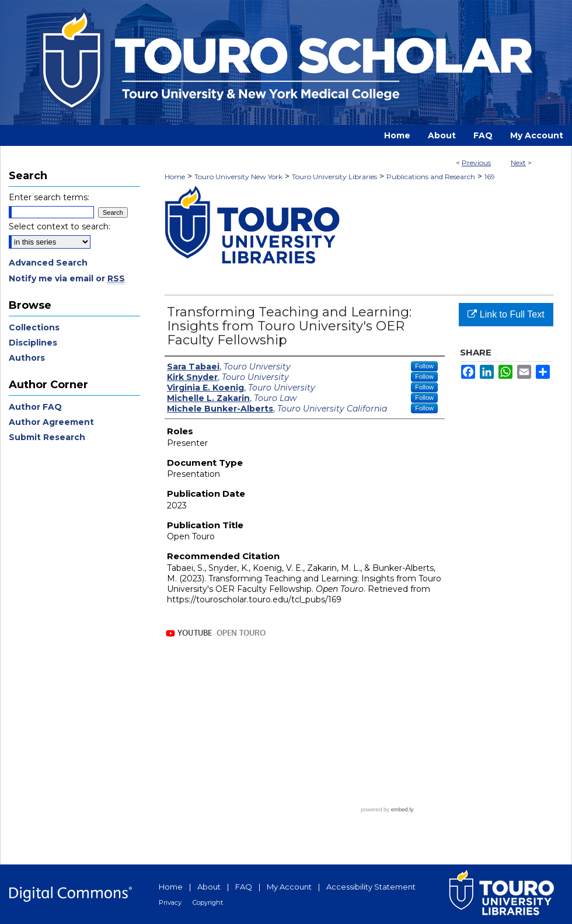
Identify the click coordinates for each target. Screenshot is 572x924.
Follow (424, 366)
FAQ (244, 887)
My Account (289, 887)
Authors (27, 358)
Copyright (208, 902)
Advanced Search (48, 263)
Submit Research (47, 437)
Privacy (170, 902)
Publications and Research (431, 177)
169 (490, 177)
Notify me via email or (67, 278)
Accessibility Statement (371, 887)
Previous (476, 163)
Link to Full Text (506, 314)
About (209, 887)
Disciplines (33, 343)
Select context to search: (60, 226)
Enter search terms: (49, 197)
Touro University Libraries (334, 177)
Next (518, 163)
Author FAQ (35, 407)
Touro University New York (238, 177)
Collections (34, 327)
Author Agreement (51, 422)
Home (175, 177)
